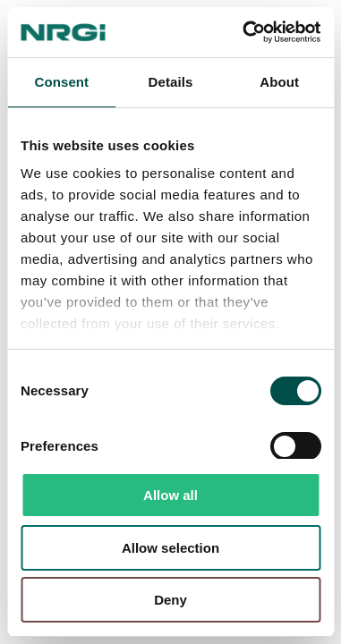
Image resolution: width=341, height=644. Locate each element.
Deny (170, 600)
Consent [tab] (61, 82)
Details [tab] (171, 82)
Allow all (170, 495)
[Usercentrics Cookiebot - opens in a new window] (244, 32)
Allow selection (170, 548)
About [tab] (279, 82)
